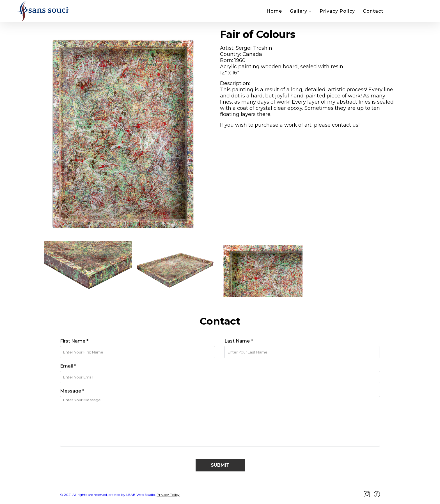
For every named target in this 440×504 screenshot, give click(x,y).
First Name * (74, 341)
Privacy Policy (337, 11)
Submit (220, 465)
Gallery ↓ (301, 11)
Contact (373, 11)
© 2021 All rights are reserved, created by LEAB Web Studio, (108, 495)
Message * (72, 391)
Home (274, 11)
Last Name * (239, 341)
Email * (68, 366)
